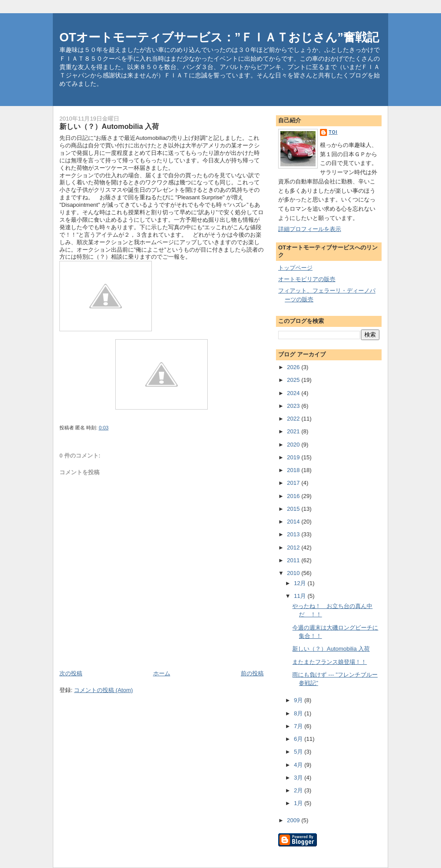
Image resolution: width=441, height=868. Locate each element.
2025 (294, 380)
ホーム (162, 673)
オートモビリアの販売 (307, 279)
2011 (294, 560)
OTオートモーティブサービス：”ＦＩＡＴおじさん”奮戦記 (219, 37)
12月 (301, 583)
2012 (294, 548)
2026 (294, 367)
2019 (294, 457)
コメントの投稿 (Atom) (103, 690)
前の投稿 (252, 673)
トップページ (295, 268)
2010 (294, 573)
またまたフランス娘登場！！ (329, 662)
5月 (299, 752)
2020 (294, 445)
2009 (294, 820)
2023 (294, 406)
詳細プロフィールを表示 (310, 229)
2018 (294, 470)
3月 (299, 778)
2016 (294, 496)
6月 (299, 739)
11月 (301, 596)
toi (333, 132)
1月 (299, 803)
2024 (294, 393)
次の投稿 (71, 673)
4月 (299, 765)
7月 (299, 726)
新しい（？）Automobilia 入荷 (331, 649)
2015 (294, 509)
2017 (294, 483)
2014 (294, 522)
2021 (294, 431)
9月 (299, 700)
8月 (299, 713)
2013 (294, 534)
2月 (299, 790)
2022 (294, 419)
